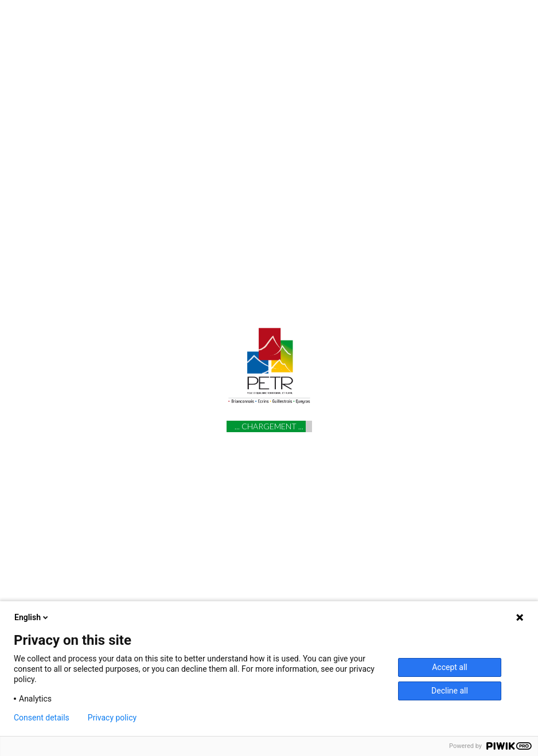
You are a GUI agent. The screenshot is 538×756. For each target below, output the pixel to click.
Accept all (450, 667)
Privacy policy (112, 718)
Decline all (450, 691)
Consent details (42, 718)
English (32, 617)
